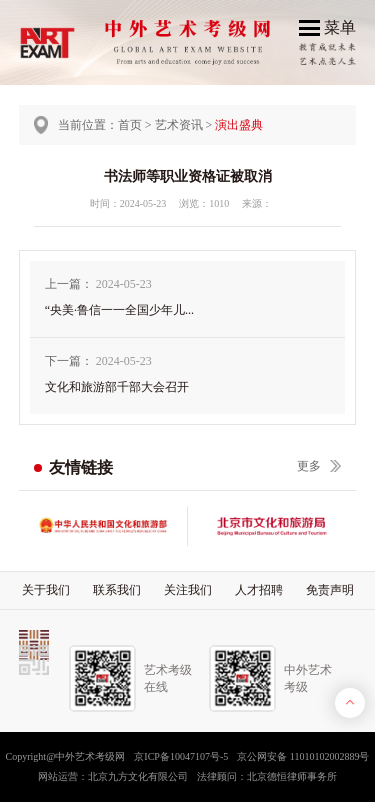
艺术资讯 (179, 125)
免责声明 (330, 590)
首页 (130, 125)
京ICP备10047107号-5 (181, 756)
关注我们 (188, 590)
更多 (309, 466)
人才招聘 (259, 590)
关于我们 (46, 590)
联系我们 (117, 590)
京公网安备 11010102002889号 (303, 756)
